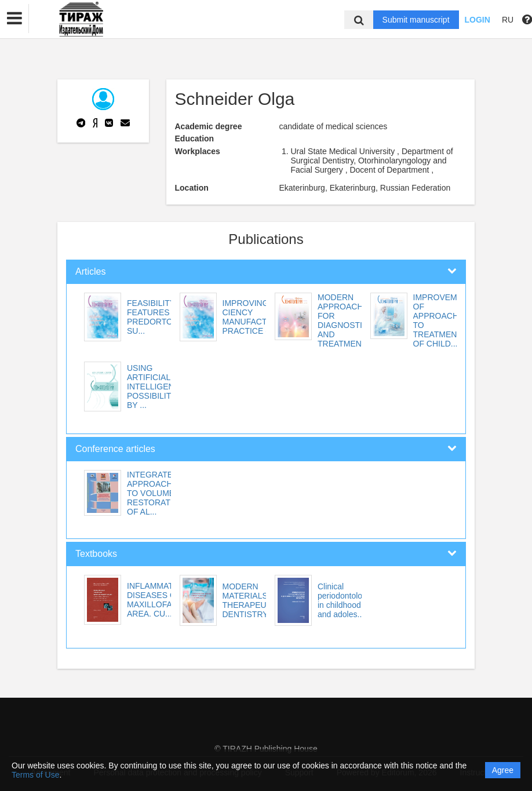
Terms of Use (35, 775)
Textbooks (96, 554)
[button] (14, 19)
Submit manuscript (416, 20)
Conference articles (115, 449)
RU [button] (508, 20)
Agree (503, 770)
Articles (90, 271)
